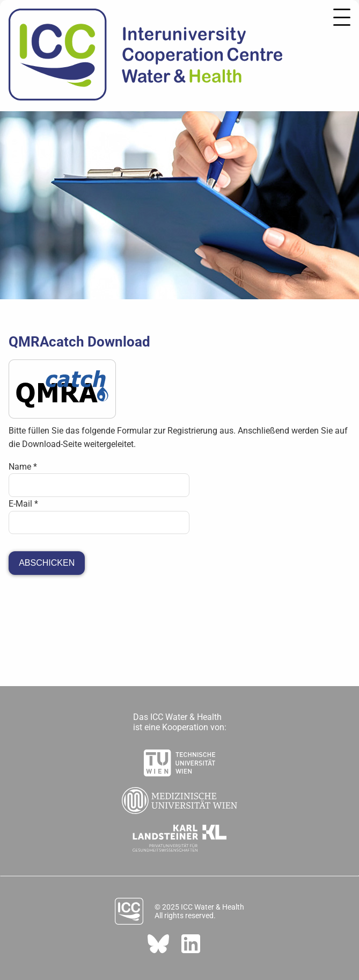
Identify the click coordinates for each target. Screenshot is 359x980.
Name (23, 467)
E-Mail (23, 504)
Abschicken (47, 563)
